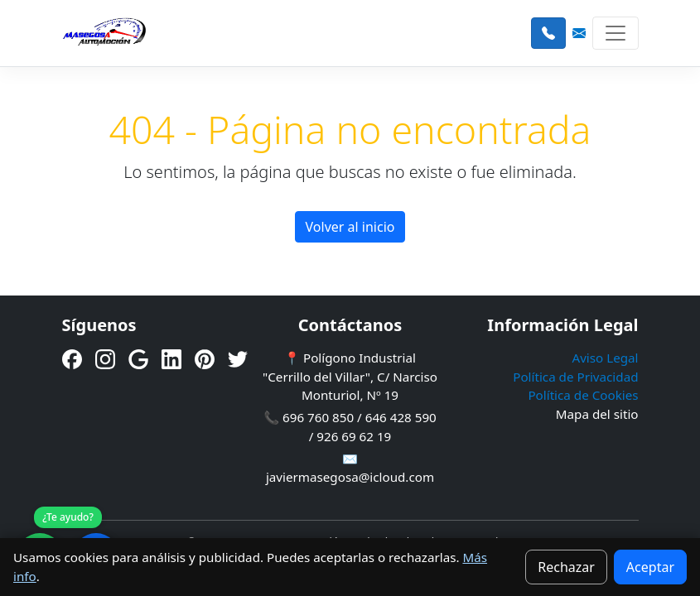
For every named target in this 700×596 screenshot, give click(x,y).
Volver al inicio (350, 227)
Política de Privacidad (575, 377)
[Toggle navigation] (616, 33)
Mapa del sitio (597, 414)
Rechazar (566, 567)
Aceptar (650, 567)
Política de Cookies (583, 395)
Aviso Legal (605, 358)
